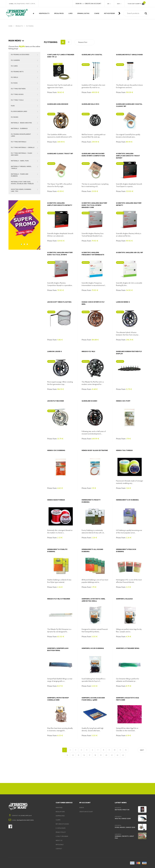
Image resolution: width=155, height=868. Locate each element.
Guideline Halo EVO (90, 104)
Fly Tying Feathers (26, 89)
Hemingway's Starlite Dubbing (61, 549)
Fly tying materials (26, 140)
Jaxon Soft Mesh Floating (59, 302)
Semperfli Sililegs (124, 599)
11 (120, 750)
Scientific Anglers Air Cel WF (129, 253)
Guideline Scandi (89, 401)
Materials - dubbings (26, 129)
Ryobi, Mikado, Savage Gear (125, 827)
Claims (58, 820)
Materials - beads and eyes (26, 123)
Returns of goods (63, 824)
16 (84, 755)
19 (101, 755)
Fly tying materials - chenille (26, 146)
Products (20, 26)
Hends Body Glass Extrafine (94, 450)
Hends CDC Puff (123, 401)
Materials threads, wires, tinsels (26, 165)
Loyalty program (62, 836)
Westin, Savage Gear (123, 819)
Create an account (86, 812)
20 (106, 755)
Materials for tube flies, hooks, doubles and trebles (26, 180)
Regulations (60, 812)
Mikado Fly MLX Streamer (59, 599)
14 (73, 755)
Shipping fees (61, 816)
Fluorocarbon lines (26, 112)
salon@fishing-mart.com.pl (25, 4)
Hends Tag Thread (124, 450)
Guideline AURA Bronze (57, 104)
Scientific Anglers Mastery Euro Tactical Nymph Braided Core (95, 205)
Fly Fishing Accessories (26, 55)
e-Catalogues (61, 828)
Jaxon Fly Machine (55, 401)
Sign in (82, 808)
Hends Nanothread (56, 500)
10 (115, 750)
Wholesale (60, 845)
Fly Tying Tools (26, 100)
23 (123, 755)
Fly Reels (26, 77)
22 (117, 755)
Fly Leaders (26, 60)
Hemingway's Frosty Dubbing (95, 500)
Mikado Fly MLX (88, 351)
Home (10, 26)
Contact (59, 849)
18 (95, 755)
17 (90, 755)
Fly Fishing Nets (26, 72)
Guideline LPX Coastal (92, 55)
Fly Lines (26, 66)
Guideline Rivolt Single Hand (129, 55)
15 (78, 755)
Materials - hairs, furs (26, 159)
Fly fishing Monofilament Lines (26, 134)
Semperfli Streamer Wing (128, 648)
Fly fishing (31, 26)
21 (112, 755)
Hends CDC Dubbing (56, 450)
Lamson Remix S (123, 302)
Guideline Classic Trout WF (60, 154)
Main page (59, 808)
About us (59, 840)
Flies (26, 106)
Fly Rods (26, 83)
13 (67, 755)
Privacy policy (61, 832)
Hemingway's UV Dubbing (127, 500)
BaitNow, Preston (122, 810)
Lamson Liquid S (54, 351)
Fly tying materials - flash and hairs (26, 151)
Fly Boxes (26, 117)
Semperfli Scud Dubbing (92, 648)
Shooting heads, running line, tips (26, 187)
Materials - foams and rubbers (26, 172)
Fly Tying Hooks (26, 94)
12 (126, 750)
